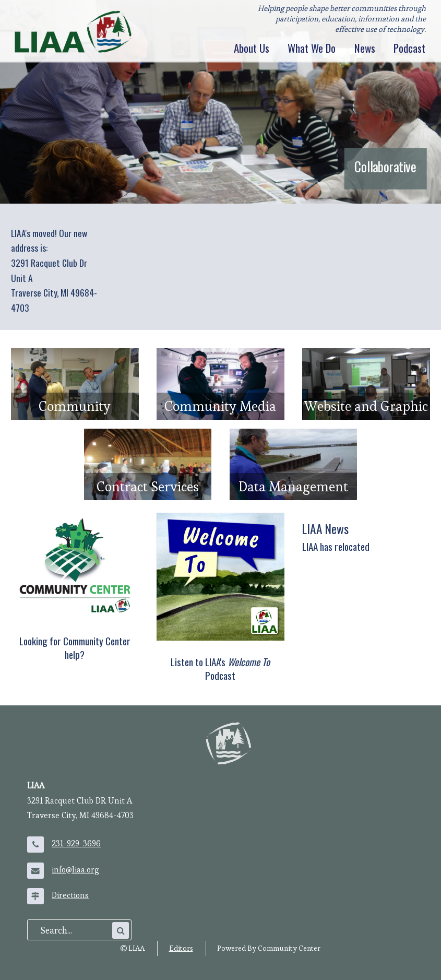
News (365, 48)
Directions (70, 895)
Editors (181, 948)
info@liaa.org (75, 870)
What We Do (312, 48)
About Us (252, 48)
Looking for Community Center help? (75, 648)
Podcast (409, 48)
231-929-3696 (76, 844)
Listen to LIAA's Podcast (220, 669)
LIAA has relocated (336, 546)
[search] (75, 930)
